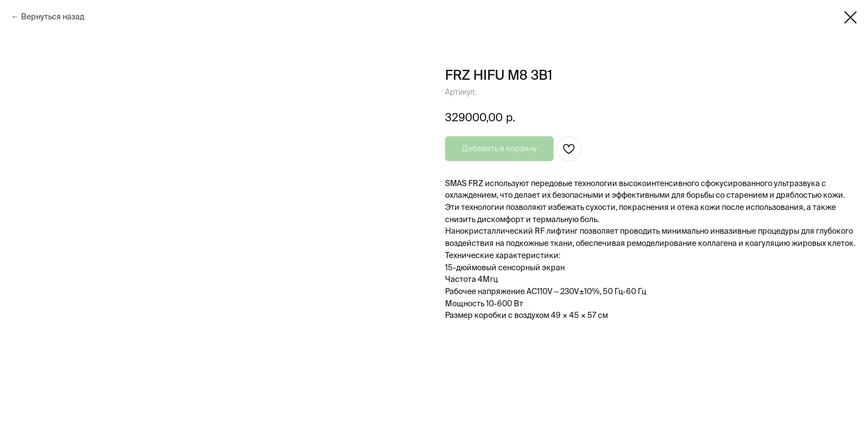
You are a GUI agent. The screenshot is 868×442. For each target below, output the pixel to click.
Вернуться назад (53, 17)
